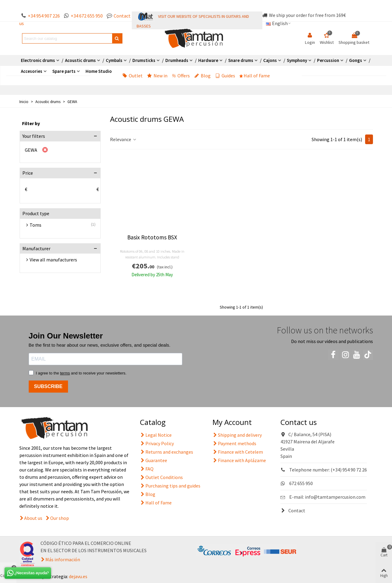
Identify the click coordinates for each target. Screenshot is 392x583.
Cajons (270, 60)
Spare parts (64, 71)
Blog (202, 76)
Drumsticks (144, 60)
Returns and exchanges (167, 452)
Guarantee (154, 460)
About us (33, 518)
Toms (36, 225)
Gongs (356, 60)
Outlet (133, 76)
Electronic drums (38, 60)
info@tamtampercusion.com (335, 497)
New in (157, 76)
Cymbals (114, 60)
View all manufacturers (53, 260)
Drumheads (177, 60)
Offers (181, 76)
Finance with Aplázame (239, 460)
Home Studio (99, 71)
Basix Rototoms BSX (152, 237)
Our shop (60, 518)
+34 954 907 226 (44, 16)
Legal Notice (156, 435)
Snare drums (241, 60)
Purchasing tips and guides (170, 486)
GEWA (31, 150)
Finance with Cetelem (238, 452)
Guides (225, 76)
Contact (293, 510)
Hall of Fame (255, 76)
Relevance (123, 139)
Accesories (32, 71)
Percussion (328, 60)
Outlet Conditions (161, 477)
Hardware (208, 60)
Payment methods (234, 443)
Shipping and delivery (237, 435)
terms (65, 373)
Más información (63, 559)
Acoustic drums (80, 60)
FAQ (147, 469)
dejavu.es (78, 576)
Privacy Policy (157, 443)
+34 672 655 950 (87, 16)
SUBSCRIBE (48, 386)
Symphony (297, 60)
